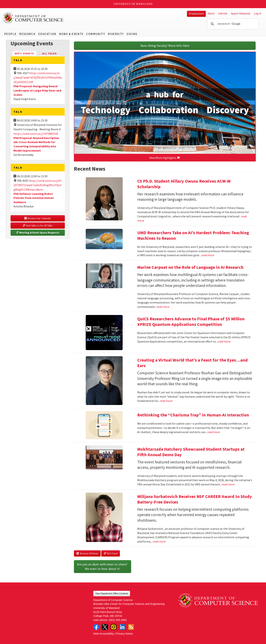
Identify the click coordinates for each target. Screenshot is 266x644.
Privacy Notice (125, 634)
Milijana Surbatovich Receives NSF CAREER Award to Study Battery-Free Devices (195, 499)
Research (27, 34)
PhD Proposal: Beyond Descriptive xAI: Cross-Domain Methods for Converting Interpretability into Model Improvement (36, 144)
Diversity (116, 34)
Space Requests (241, 13)
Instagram (114, 627)
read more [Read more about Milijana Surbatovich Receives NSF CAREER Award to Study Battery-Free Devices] (159, 541)
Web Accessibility (104, 634)
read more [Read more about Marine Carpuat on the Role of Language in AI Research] (163, 307)
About (211, 13)
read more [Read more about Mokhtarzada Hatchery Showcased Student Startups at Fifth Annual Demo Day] (228, 484)
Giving (132, 34)
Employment (196, 14)
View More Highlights (165, 158)
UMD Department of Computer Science (33, 18)
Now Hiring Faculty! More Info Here (165, 46)
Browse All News (87, 553)
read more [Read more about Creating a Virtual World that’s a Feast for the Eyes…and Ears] (166, 401)
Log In (258, 13)
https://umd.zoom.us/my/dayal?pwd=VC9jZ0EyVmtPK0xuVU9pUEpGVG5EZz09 (38, 77)
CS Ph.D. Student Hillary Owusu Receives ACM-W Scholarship (184, 184)
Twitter (105, 627)
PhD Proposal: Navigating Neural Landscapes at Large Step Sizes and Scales (37, 90)
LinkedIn (122, 627)
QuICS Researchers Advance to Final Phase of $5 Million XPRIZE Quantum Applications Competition (191, 322)
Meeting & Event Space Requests (38, 233)
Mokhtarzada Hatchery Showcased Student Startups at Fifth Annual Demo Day (191, 452)
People (10, 34)
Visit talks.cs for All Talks (38, 226)
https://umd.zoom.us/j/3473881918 (36, 134)
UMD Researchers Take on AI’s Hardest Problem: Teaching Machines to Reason (193, 235)
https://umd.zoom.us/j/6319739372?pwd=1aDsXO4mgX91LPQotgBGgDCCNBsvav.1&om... (37, 185)
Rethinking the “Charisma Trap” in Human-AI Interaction (193, 415)
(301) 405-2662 (118, 620)
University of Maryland (133, 4)
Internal (223, 13)
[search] (232, 24)
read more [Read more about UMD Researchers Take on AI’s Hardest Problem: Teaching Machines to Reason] (208, 255)
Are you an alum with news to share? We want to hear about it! (103, 566)
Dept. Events (26, 53)
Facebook (96, 627)
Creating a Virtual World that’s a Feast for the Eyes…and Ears (192, 363)
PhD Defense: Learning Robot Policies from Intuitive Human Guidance (34, 198)
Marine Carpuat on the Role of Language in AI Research (190, 267)
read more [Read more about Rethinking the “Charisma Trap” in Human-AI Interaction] (214, 432)
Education (47, 34)
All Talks (49, 53)
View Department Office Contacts (112, 594)
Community (96, 34)
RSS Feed (111, 553)
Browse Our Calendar (38, 218)
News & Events (71, 34)
